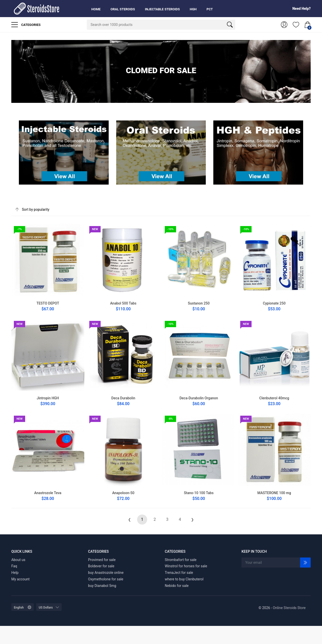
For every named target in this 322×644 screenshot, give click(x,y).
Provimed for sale (102, 560)
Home (96, 9)
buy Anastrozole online (106, 573)
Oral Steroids (123, 9)
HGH (193, 9)
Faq (14, 566)
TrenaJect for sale (179, 573)
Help (15, 573)
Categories (26, 25)
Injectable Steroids (162, 9)
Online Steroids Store (289, 608)
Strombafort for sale (181, 560)
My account (21, 579)
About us (18, 560)
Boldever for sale (101, 566)
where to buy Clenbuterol (184, 579)
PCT (210, 9)
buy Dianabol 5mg (102, 586)
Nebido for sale (177, 586)
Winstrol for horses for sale (186, 566)
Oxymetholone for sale (106, 579)
